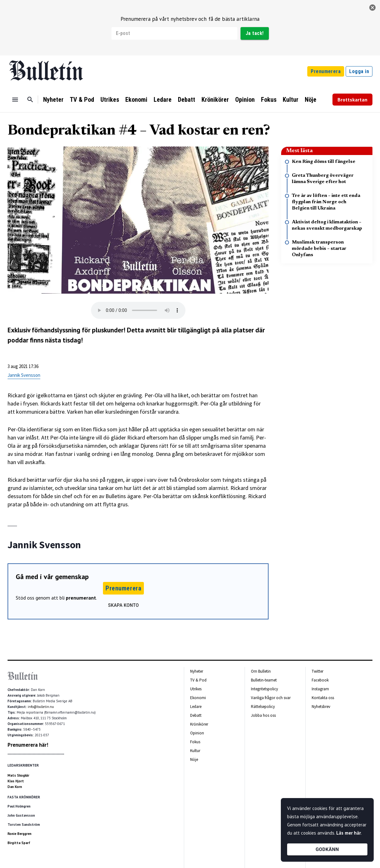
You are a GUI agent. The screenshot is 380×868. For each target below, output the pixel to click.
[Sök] (30, 100)
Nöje (311, 100)
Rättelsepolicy (263, 707)
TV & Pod (82, 100)
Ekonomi (136, 100)
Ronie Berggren (20, 834)
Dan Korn (15, 787)
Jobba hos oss (263, 715)
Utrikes (110, 100)
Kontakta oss (323, 698)
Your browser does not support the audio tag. (138, 310)
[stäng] (372, 8)
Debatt (187, 100)
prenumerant (81, 598)
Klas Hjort (16, 781)
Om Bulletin (261, 671)
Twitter (318, 671)
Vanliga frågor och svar (271, 698)
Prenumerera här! (28, 745)
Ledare (163, 100)
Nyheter (53, 100)
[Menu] (15, 100)
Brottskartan (352, 100)
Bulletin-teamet (264, 680)
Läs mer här (349, 833)
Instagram (320, 689)
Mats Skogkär (18, 775)
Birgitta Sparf (19, 843)
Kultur (291, 100)
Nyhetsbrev (321, 707)
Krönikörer (215, 100)
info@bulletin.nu (41, 707)
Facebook (320, 680)
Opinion (245, 100)
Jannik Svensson (24, 375)
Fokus (269, 100)
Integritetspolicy (264, 689)
